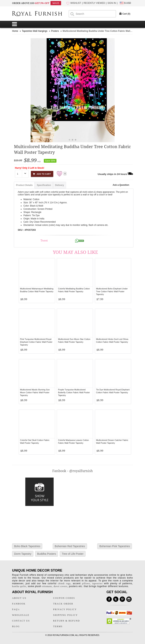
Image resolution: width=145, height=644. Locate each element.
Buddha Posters (47, 554)
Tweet (44, 240)
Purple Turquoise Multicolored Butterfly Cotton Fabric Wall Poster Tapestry (74, 392)
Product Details (24, 185)
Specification (44, 185)
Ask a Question (121, 185)
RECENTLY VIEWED (94, 3)
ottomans (47, 586)
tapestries (97, 583)
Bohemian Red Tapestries (70, 546)
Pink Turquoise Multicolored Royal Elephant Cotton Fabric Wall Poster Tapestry (36, 342)
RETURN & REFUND (67, 621)
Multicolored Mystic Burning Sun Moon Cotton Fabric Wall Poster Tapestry (35, 392)
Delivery (60, 185)
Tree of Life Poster (73, 554)
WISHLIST (76, 3)
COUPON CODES (64, 598)
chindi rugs (64, 583)
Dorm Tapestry (23, 554)
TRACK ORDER (63, 604)
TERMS (58, 626)
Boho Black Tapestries (27, 546)
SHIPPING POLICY (66, 615)
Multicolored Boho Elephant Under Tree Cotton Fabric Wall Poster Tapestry (112, 291)
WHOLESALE (21, 615)
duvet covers (61, 586)
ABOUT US (19, 598)
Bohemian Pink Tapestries (115, 546)
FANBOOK (19, 604)
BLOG (16, 626)
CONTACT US (21, 621)
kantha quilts (19, 586)
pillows (86, 583)
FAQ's (16, 609)
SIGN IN (112, 3)
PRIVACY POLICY (65, 609)
